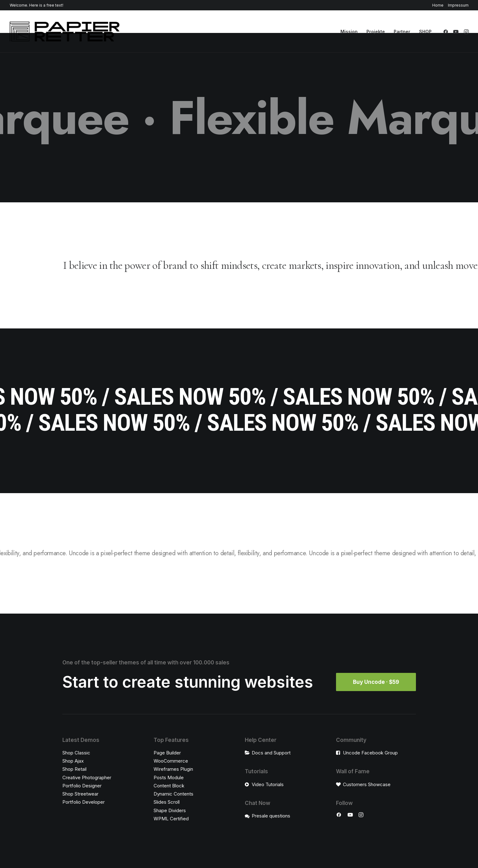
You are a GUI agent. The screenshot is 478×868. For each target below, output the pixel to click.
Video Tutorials (268, 784)
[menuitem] (439, 5)
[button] (447, 32)
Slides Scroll (167, 802)
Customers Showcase (367, 784)
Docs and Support (271, 753)
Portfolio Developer (84, 802)
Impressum (458, 5)
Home (438, 5)
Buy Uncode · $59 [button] (376, 682)
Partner (402, 32)
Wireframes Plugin (173, 769)
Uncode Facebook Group (370, 753)
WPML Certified (171, 819)
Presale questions (271, 816)
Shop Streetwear (80, 794)
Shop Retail (74, 769)
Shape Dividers (170, 810)
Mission (349, 32)
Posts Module (169, 777)
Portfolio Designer (82, 786)
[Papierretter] (65, 32)
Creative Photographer (87, 777)
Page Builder (167, 753)
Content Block (169, 786)
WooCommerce (171, 761)
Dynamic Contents (173, 794)
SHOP (425, 32)
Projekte (376, 32)
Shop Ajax (73, 761)
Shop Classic (76, 753)
